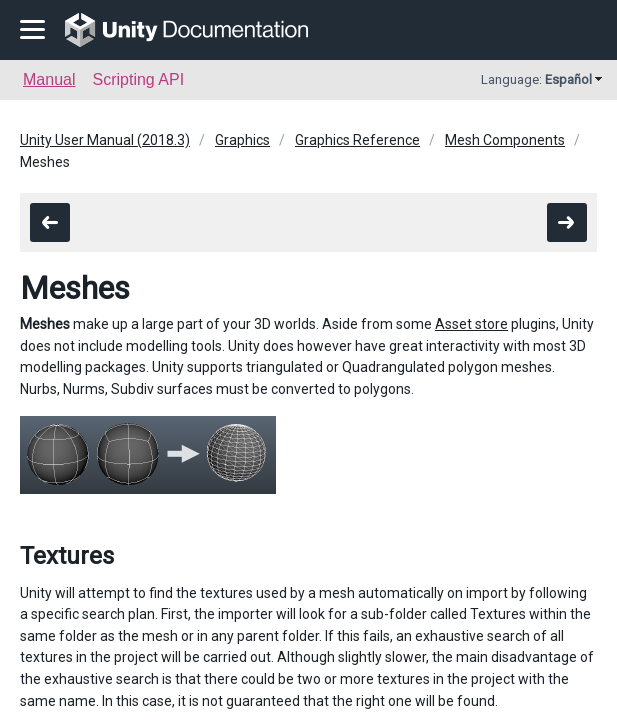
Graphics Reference (357, 140)
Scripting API (138, 79)
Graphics (242, 140)
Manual (49, 79)
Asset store (471, 324)
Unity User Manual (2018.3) (105, 140)
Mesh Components (505, 140)
